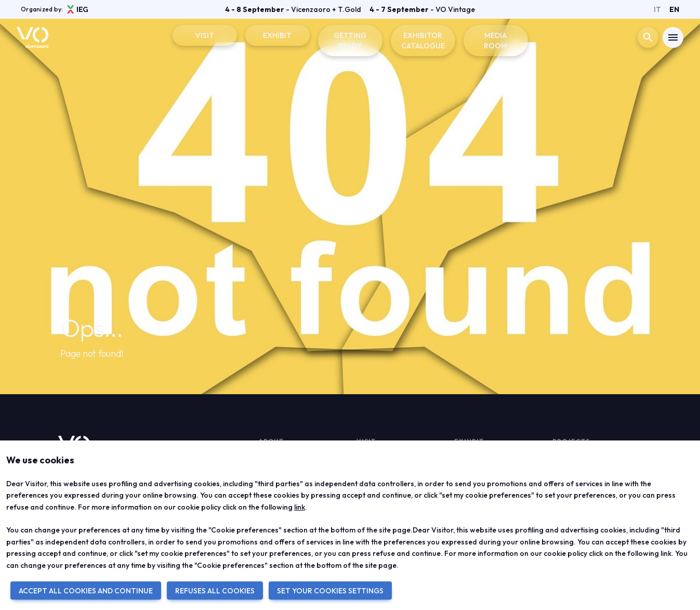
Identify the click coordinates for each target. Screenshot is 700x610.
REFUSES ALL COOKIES (215, 591)
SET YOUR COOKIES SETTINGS (330, 591)
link (300, 507)
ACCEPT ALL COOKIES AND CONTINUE (86, 591)
